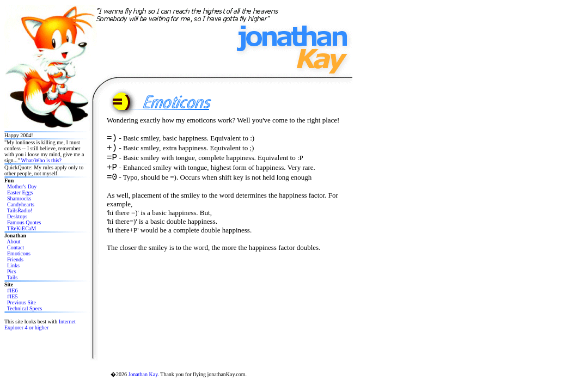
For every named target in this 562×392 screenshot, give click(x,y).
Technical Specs (25, 308)
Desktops (17, 216)
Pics (12, 271)
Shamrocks (19, 198)
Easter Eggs (20, 192)
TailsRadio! (20, 210)
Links (13, 265)
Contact (16, 247)
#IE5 (12, 296)
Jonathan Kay (143, 374)
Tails (12, 277)
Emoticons (19, 253)
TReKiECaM (22, 228)
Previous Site (22, 302)
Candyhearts (21, 204)
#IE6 (12, 290)
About (13, 241)
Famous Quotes (24, 222)
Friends (15, 259)
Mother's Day (22, 186)
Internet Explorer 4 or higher (40, 324)
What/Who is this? (41, 160)
